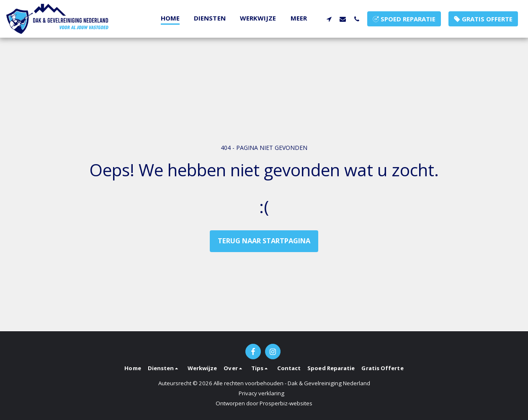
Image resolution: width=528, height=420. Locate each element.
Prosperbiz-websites (286, 403)
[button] (329, 19)
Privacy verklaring (261, 393)
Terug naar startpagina (264, 241)
